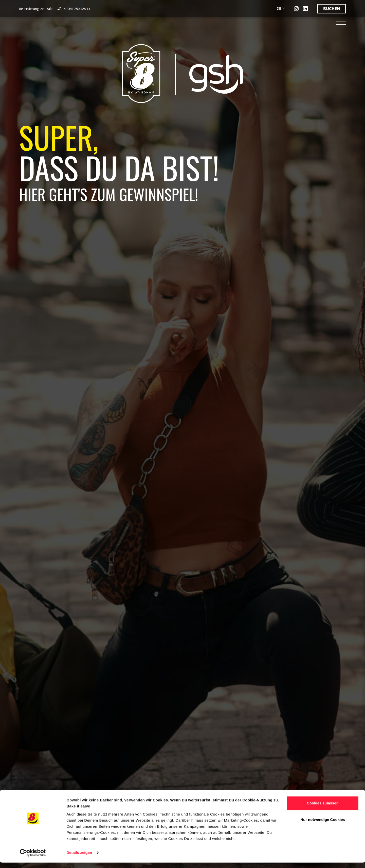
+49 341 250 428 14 (76, 9)
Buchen (332, 9)
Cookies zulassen (323, 809)
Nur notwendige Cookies (323, 825)
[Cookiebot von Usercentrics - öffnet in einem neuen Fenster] (33, 858)
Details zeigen (79, 858)
